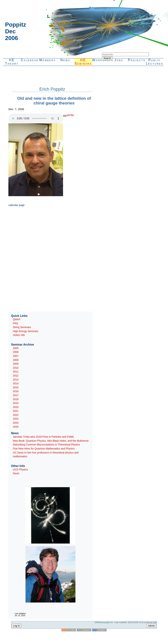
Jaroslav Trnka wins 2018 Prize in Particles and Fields (43, 437)
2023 (16, 419)
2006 (16, 352)
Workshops (101, 60)
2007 (16, 356)
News (65, 60)
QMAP (16, 319)
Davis (16, 473)
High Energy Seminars (26, 331)
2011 (16, 372)
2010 (16, 368)
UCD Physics (20, 469)
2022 (16, 415)
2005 (16, 348)
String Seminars (22, 327)
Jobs (119, 60)
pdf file (70, 115)
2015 (16, 387)
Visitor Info (19, 335)
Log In (16, 626)
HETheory (12, 62)
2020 (16, 407)
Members (48, 60)
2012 (16, 376)
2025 (16, 427)
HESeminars (83, 62)
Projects (137, 60)
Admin (151, 626)
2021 (16, 411)
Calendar (30, 60)
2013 (16, 380)
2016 (16, 391)
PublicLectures (154, 62)
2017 (16, 395)
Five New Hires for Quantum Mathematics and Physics (44, 449)
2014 (16, 383)
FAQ (15, 323)
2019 (16, 403)
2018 (16, 399)
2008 (16, 360)
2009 (16, 364)
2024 (16, 423)
